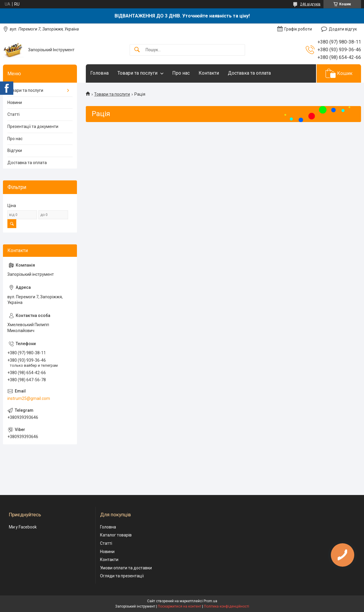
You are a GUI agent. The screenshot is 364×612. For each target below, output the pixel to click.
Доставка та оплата (249, 73)
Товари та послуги (137, 73)
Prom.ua (210, 601)
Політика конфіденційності (227, 606)
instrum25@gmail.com (29, 398)
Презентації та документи (33, 126)
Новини (15, 102)
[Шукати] (137, 50)
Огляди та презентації (122, 576)
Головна (99, 73)
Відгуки (15, 150)
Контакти (209, 73)
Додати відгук (343, 29)
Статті (13, 114)
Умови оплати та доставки (126, 568)
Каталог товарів (116, 535)
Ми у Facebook (23, 527)
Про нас (181, 73)
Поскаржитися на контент (179, 606)
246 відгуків (310, 4)
